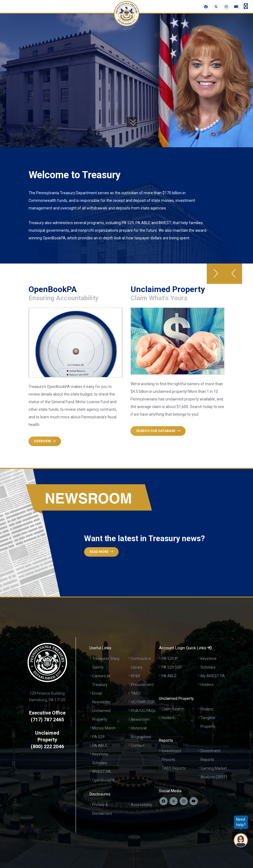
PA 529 (98, 737)
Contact (138, 745)
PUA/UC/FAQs (143, 711)
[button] (233, 274)
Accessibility (141, 805)
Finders (207, 709)
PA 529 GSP (172, 667)
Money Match (104, 728)
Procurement (142, 685)
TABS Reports (174, 768)
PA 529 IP (170, 659)
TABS (136, 693)
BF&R (135, 676)
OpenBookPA (104, 780)
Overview (45, 441)
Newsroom (140, 719)
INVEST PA (101, 772)
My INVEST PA (213, 676)
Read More (101, 552)
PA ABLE (100, 745)
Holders (207, 685)
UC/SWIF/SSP (143, 702)
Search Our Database (158, 431)
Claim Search (173, 709)
